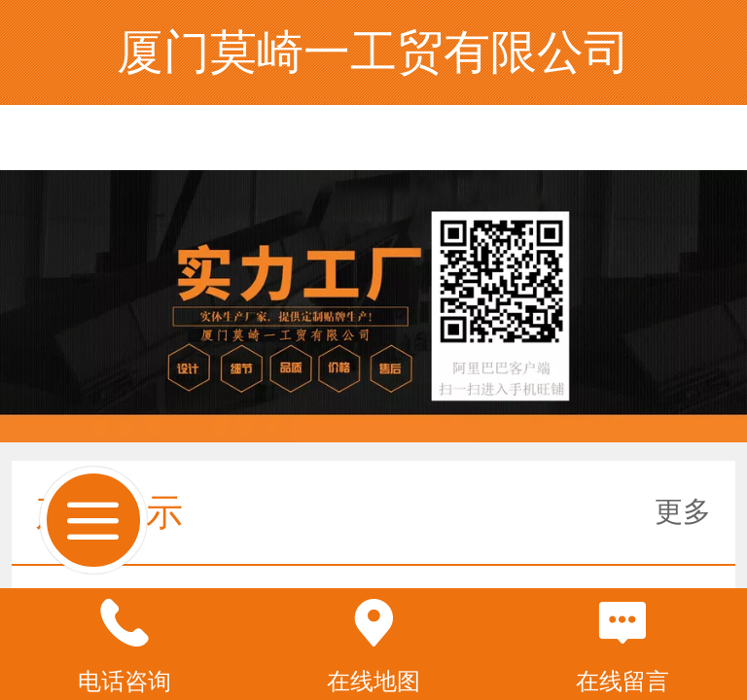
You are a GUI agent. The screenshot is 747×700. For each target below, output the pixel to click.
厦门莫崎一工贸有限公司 (373, 52)
